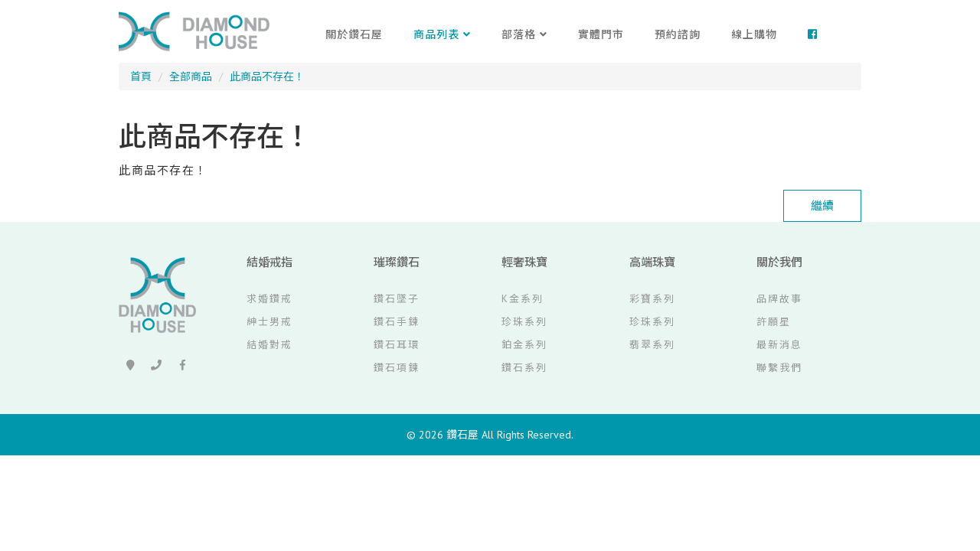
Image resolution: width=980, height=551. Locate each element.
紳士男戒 (269, 322)
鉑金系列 (524, 345)
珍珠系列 (524, 322)
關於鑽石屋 (354, 34)
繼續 (822, 205)
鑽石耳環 (397, 345)
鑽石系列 (524, 368)
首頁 (141, 77)
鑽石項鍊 (397, 368)
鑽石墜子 (397, 299)
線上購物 (754, 34)
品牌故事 (779, 299)
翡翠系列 (652, 345)
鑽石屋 (462, 435)
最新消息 (779, 345)
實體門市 (601, 34)
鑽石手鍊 (397, 322)
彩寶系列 (652, 299)
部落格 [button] (524, 34)
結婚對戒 (269, 345)
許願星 (774, 322)
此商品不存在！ (267, 77)
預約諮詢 (678, 34)
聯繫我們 (779, 368)
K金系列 (523, 299)
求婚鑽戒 (269, 299)
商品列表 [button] (442, 34)
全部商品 (191, 77)
